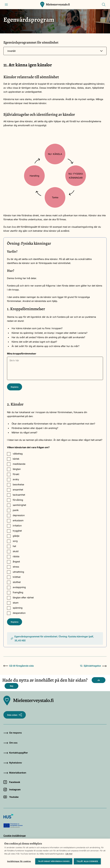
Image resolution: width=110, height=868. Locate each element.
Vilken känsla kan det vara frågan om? (28, 447)
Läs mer (69, 854)
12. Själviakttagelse (93, 666)
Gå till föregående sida (19, 666)
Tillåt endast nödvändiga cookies (54, 861)
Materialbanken (15, 773)
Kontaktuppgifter (16, 753)
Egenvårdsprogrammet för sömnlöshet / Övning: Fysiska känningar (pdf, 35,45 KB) (52, 638)
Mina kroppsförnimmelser (22, 354)
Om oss (10, 743)
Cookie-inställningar (15, 836)
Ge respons (13, 733)
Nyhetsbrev (13, 763)
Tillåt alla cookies (87, 861)
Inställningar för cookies (19, 861)
